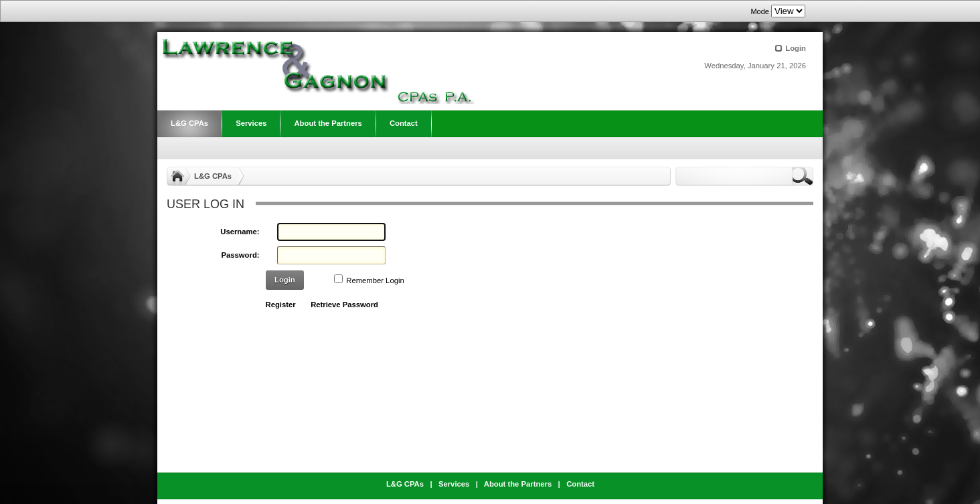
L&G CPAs (213, 176)
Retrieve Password (344, 305)
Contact (580, 484)
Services (454, 484)
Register (281, 305)
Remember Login (375, 280)
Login (796, 48)
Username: (240, 232)
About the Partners (518, 484)
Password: (241, 255)
